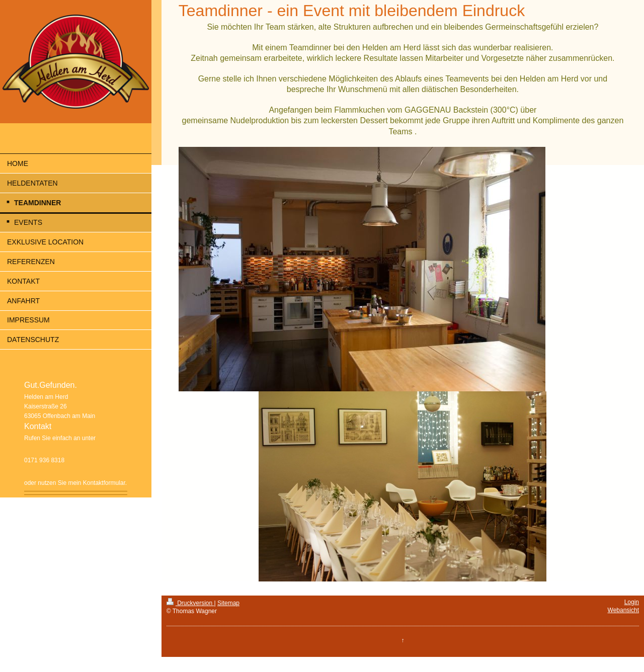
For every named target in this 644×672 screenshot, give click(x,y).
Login (632, 602)
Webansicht (623, 610)
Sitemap (228, 603)
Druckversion (190, 603)
